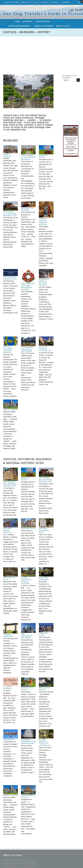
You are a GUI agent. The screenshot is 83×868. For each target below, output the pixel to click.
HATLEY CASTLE (10, 410)
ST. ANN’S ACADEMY (8, 688)
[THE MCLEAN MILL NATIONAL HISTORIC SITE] (11, 474)
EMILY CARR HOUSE (44, 689)
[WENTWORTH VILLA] (11, 572)
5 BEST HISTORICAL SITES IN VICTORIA (26, 580)
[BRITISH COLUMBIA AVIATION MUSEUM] (11, 341)
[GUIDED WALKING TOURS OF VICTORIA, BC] (46, 734)
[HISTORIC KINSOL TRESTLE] (11, 523)
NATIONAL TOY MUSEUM (28, 209)
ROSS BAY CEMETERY (44, 578)
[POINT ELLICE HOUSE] (28, 682)
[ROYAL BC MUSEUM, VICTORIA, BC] (46, 341)
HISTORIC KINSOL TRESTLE (8, 530)
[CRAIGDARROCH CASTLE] (28, 790)
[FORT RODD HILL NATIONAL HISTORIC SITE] (11, 206)
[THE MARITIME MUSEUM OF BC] (11, 272)
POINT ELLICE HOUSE (27, 689)
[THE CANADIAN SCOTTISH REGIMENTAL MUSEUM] (28, 276)
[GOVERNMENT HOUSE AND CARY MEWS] (28, 341)
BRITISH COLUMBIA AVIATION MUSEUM (8, 350)
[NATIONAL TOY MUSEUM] (28, 204)
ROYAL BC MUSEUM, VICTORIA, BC (45, 349)
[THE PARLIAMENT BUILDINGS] (28, 628)
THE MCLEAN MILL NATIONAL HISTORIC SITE (10, 484)
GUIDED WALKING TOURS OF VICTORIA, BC (45, 742)
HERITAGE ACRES (43, 156)
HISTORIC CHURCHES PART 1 (44, 530)
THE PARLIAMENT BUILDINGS (27, 636)
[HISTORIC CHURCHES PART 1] (46, 523)
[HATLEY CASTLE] (11, 404)
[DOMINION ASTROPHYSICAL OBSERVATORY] (28, 734)
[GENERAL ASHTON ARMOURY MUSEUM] (46, 209)
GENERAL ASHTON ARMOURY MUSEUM (43, 221)
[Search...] (69, 80)
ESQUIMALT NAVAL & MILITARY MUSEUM (44, 282)
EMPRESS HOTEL (43, 634)
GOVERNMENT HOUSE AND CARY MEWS (27, 349)
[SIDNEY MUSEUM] (11, 149)
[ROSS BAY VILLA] (28, 523)
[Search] (78, 80)
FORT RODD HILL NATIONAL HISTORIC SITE (10, 213)
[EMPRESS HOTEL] (46, 628)
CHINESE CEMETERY (8, 635)
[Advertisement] (41, 52)
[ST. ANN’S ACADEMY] (11, 682)
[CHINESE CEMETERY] (11, 628)
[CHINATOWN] (11, 734)
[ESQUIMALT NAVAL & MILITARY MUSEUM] (46, 274)
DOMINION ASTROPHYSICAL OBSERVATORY (29, 741)
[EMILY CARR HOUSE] (46, 682)
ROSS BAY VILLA (28, 528)
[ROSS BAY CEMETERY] (46, 572)
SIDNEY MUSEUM (7, 155)
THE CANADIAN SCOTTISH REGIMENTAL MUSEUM (28, 286)
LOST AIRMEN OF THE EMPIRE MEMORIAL (28, 157)
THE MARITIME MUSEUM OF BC (10, 278)
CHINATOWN (9, 740)
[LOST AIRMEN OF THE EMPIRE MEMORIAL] (28, 150)
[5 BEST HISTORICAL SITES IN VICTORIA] (28, 572)
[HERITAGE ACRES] (46, 150)
